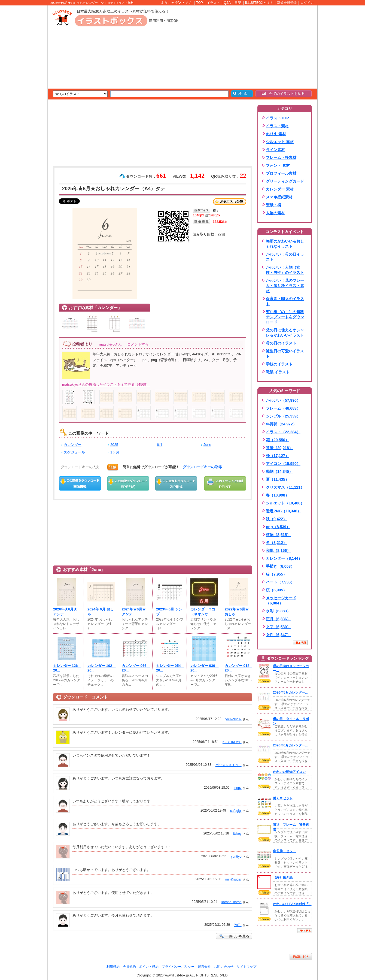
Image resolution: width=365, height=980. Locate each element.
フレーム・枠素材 (281, 158)
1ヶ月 (115, 452)
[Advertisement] (22, 90)
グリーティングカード (285, 181)
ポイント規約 (149, 967)
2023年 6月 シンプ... (169, 612)
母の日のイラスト (281, 343)
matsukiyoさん (110, 344)
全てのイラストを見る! (284, 94)
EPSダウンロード (128, 483)
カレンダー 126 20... (67, 668)
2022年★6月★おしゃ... (237, 612)
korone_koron (232, 902)
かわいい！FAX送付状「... (292, 904)
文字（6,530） (278, 627)
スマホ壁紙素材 (279, 197)
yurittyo (236, 857)
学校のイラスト (279, 364)
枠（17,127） (277, 456)
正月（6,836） (278, 619)
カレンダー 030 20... (204, 668)
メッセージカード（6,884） (281, 601)
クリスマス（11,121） (285, 487)
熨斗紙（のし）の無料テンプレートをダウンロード (285, 317)
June (207, 445)
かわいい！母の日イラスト (285, 257)
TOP (200, 3)
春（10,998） (277, 495)
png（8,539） (278, 527)
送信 (113, 467)
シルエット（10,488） (285, 503)
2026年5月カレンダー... (290, 692)
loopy (238, 788)
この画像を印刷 (225, 483)
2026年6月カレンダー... (290, 745)
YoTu (238, 925)
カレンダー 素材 (280, 189)
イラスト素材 (277, 126)
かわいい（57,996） (283, 400)
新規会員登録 (287, 3)
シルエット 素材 (280, 142)
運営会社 (204, 967)
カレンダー (73, 445)
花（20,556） (277, 440)
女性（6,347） (278, 635)
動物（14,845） (279, 471)
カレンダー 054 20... (170, 668)
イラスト (213, 3)
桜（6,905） (276, 590)
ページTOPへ (301, 956)
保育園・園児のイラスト (285, 301)
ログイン (307, 3)
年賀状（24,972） (281, 424)
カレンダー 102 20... (101, 668)
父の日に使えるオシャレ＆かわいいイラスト (285, 333)
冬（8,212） (276, 543)
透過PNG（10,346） (283, 511)
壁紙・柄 (273, 205)
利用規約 (113, 967)
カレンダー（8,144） (284, 558)
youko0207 (234, 719)
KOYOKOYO (232, 742)
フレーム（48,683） (283, 408)
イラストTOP (277, 118)
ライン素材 (275, 150)
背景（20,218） (279, 448)
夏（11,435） (277, 479)
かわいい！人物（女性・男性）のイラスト (285, 270)
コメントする (138, 344)
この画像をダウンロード (80, 483)
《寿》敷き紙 (283, 878)
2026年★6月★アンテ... (65, 612)
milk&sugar (233, 879)
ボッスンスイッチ (229, 765)
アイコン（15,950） (283, 464)
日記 (238, 3)
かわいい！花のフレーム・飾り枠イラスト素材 (285, 286)
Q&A (227, 3)
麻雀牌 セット (284, 851)
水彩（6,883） (278, 611)
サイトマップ (247, 967)
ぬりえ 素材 (276, 134)
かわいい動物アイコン (289, 772)
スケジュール (74, 452)
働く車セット (283, 798)
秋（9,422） (276, 519)
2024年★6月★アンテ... (134, 612)
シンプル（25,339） (283, 416)
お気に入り (230, 202)
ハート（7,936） (280, 582)
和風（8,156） (278, 551)
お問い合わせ (224, 967)
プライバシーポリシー (178, 967)
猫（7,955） (276, 574)
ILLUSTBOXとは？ (259, 3)
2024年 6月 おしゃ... (101, 612)
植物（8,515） (278, 535)
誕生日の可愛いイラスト (285, 354)
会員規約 (129, 967)
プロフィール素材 (281, 173)
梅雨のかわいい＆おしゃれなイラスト (285, 244)
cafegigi (236, 811)
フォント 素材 (278, 165)
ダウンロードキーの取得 (202, 467)
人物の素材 (275, 213)
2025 (114, 445)
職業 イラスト (278, 372)
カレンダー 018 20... (238, 668)
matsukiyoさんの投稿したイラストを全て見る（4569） (106, 384)
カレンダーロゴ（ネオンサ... (203, 612)
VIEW (264, 681)
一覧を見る (300, 643)
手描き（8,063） (280, 566)
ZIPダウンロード (176, 483)
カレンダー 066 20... (135, 668)
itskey (237, 834)
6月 (160, 445)
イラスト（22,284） (283, 432)
